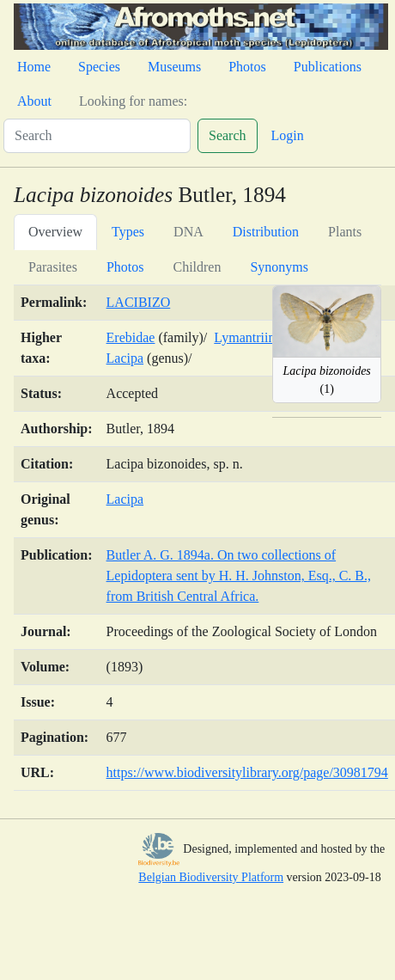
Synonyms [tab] (279, 267)
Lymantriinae (250, 337)
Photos (247, 67)
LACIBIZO (139, 302)
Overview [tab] (55, 232)
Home (34, 67)
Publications (328, 67)
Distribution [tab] (266, 232)
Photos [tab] (125, 267)
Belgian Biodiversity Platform (211, 877)
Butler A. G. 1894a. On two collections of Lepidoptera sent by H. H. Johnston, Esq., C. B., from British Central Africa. (239, 576)
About (34, 101)
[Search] (97, 136)
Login (288, 135)
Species (99, 67)
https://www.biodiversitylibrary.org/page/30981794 (247, 772)
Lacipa (125, 358)
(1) (327, 380)
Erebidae (131, 337)
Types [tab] (128, 232)
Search (228, 135)
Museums (174, 67)
